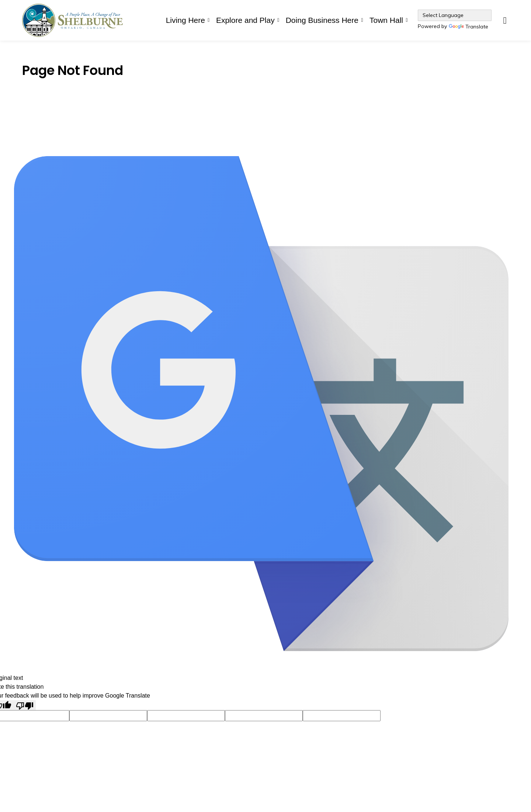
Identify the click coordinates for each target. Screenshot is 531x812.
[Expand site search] (505, 20)
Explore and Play (245, 20)
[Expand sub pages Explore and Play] (278, 20)
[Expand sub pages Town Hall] (407, 20)
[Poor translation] (25, 705)
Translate (468, 27)
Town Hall (386, 20)
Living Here (185, 20)
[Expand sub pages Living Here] (209, 20)
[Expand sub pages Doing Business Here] (362, 20)
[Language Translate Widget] (455, 15)
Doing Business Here (322, 20)
